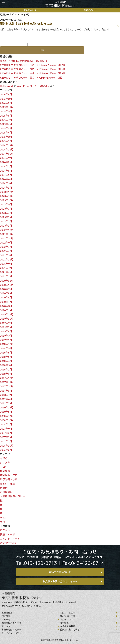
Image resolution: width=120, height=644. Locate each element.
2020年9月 (6, 289)
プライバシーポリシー (12, 633)
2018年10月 (7, 344)
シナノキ (5, 463)
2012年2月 (6, 403)
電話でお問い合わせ (60, 572)
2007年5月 (6, 437)
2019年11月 (7, 314)
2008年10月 (7, 420)
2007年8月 (6, 433)
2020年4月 (6, 302)
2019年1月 (6, 340)
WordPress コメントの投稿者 (33, 86)
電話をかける (30, 10)
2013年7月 (6, 395)
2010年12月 (7, 407)
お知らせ (5, 458)
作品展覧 (5, 471)
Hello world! (7, 86)
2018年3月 (6, 365)
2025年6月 (6, 124)
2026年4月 (6, 94)
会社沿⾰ (64, 623)
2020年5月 (6, 297)
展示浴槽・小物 (9, 479)
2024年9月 (6, 158)
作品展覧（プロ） (10, 475)
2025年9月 (6, 111)
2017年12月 (7, 378)
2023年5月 (6, 217)
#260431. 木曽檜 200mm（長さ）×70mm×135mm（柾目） (32, 78)
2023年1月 (6, 226)
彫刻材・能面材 (68, 613)
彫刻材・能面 (7, 484)
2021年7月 (6, 268)
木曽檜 (4, 488)
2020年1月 (6, 310)
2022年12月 (7, 230)
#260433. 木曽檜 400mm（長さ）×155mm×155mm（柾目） (33, 69)
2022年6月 (6, 251)
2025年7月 (6, 120)
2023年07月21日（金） (58, 25)
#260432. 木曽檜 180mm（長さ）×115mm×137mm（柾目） (33, 73)
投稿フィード (7, 534)
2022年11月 (7, 234)
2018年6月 (6, 352)
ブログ (4, 467)
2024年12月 (7, 145)
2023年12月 (7, 192)
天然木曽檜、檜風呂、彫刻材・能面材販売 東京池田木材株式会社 (60, 4)
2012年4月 (6, 399)
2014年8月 (6, 391)
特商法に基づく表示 (70, 630)
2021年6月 (6, 272)
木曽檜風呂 (6, 492)
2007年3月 (6, 441)
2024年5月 (6, 175)
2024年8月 (6, 162)
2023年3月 (6, 221)
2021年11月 (7, 259)
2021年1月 (6, 276)
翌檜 (2, 522)
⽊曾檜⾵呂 (7, 613)
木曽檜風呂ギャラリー (12, 496)
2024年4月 (6, 179)
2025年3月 (6, 137)
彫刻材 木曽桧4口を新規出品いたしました (23, 61)
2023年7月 (6, 209)
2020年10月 (7, 285)
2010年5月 (6, 412)
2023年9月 (6, 204)
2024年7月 (6, 166)
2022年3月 (6, 255)
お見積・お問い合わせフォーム (60, 582)
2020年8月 (6, 293)
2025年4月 (6, 132)
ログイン (5, 530)
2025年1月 (6, 141)
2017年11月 (7, 382)
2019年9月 (6, 323)
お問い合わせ (90, 10)
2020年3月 (6, 306)
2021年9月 (6, 264)
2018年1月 (6, 374)
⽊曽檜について (68, 620)
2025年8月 (6, 116)
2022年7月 (6, 247)
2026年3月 (6, 99)
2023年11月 (7, 196)
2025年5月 (6, 128)
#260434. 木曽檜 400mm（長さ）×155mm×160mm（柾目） (33, 65)
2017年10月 (7, 386)
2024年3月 (6, 183)
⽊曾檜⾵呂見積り (69, 626)
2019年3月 (6, 336)
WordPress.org (8, 543)
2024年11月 (7, 149)
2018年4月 (6, 361)
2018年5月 (6, 357)
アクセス (6, 626)
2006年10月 (7, 446)
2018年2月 (6, 369)
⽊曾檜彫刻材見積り (11, 630)
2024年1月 (6, 188)
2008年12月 (7, 416)
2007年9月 (6, 429)
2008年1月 (6, 424)
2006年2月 (6, 450)
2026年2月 (6, 103)
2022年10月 (7, 238)
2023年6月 (6, 213)
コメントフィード (10, 539)
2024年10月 (7, 154)
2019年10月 (7, 319)
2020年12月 (7, 281)
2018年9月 (6, 348)
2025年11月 (7, 107)
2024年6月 (6, 171)
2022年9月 (6, 242)
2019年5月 (6, 327)
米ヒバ (4, 517)
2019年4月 (6, 331)
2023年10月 (7, 200)
